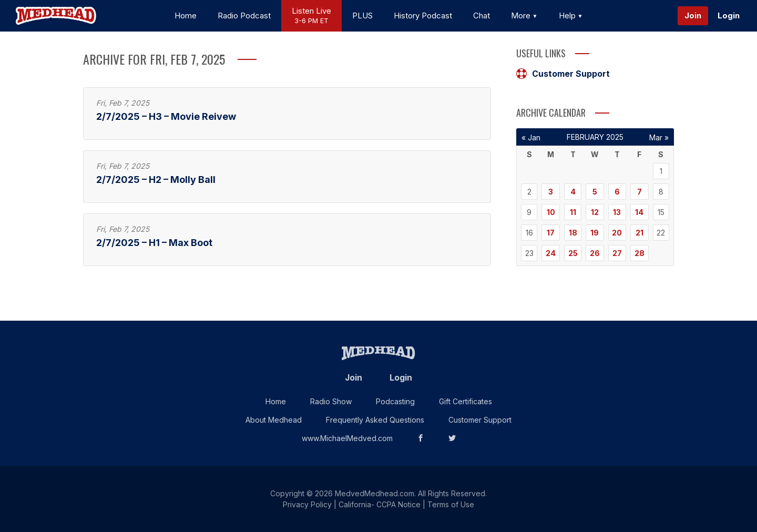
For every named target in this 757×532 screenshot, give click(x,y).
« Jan (531, 137)
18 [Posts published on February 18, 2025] (573, 233)
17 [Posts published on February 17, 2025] (551, 233)
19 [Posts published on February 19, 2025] (595, 233)
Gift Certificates (466, 401)
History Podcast (423, 16)
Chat (482, 16)
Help (571, 16)
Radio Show (331, 401)
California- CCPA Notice (380, 504)
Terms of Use (451, 504)
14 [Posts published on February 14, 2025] (639, 212)
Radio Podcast (244, 16)
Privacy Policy (307, 504)
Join (693, 16)
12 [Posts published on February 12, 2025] (595, 212)
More (524, 16)
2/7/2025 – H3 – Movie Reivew (166, 116)
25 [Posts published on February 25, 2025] (573, 253)
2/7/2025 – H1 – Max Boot (154, 243)
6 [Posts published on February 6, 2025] (617, 192)
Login (729, 16)
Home (186, 16)
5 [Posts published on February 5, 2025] (595, 192)
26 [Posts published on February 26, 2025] (595, 253)
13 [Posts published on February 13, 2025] (617, 212)
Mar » (659, 137)
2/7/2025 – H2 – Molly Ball (156, 180)
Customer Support (563, 74)
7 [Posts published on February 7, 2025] (640, 192)
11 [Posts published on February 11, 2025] (573, 212)
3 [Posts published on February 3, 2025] (551, 192)
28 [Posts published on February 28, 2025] (640, 253)
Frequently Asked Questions (375, 420)
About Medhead (274, 420)
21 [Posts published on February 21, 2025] (640, 233)
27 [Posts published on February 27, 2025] (617, 253)
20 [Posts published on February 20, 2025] (617, 233)
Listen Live (311, 16)
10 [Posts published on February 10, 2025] (551, 212)
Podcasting (395, 401)
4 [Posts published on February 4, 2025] (573, 192)
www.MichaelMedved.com (347, 438)
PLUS (362, 16)
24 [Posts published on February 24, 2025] (551, 253)
